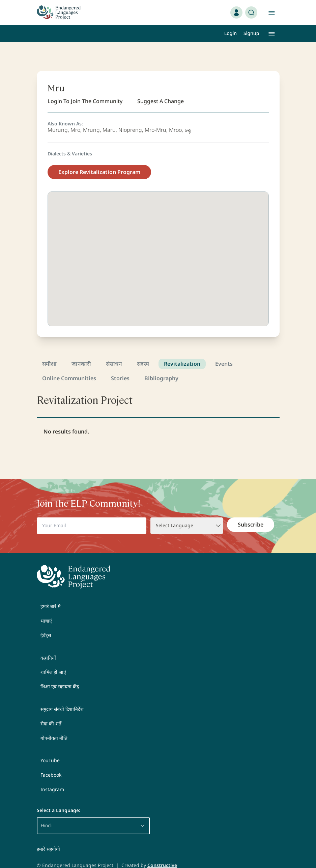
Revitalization (182, 351)
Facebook (51, 762)
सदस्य (143, 351)
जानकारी (81, 351)
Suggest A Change (161, 88)
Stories (120, 365)
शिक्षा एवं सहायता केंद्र (60, 674)
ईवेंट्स (46, 622)
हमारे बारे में (50, 593)
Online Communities (69, 365)
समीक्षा (49, 351)
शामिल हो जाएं (53, 659)
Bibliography (161, 365)
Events (224, 351)
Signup (251, 33)
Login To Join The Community (85, 88)
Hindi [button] (93, 813)
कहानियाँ (48, 645)
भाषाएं (46, 608)
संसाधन (114, 351)
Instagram (52, 776)
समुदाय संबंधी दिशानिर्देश (62, 696)
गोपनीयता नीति (54, 725)
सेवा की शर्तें (51, 711)
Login (231, 33)
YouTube (50, 747)
